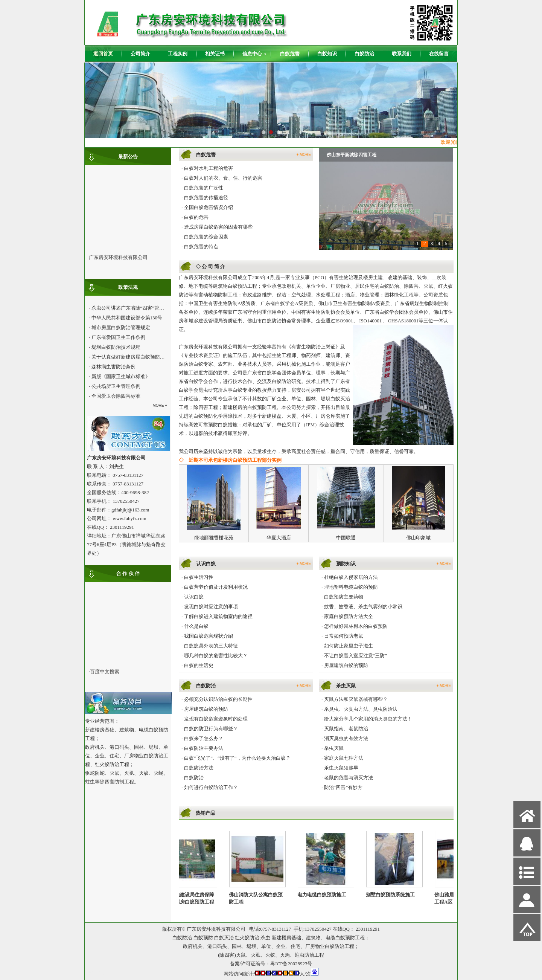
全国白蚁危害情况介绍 (209, 207)
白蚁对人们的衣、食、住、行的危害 (223, 178)
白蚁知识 (327, 54)
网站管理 (98, 973)
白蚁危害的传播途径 (206, 198)
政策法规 (128, 287)
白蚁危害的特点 (201, 247)
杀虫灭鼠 (346, 686)
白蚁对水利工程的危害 (209, 168)
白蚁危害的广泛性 (204, 188)
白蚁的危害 (196, 217)
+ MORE (304, 155)
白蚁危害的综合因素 (206, 237)
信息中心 (254, 54)
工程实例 (178, 54)
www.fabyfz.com (129, 518)
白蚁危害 (290, 54)
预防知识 (346, 564)
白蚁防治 (364, 54)
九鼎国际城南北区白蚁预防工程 (358, 155)
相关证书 (215, 54)
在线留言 (439, 54)
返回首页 (103, 54)
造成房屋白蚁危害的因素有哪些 (218, 227)
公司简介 (140, 54)
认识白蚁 (206, 564)
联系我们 (402, 54)
